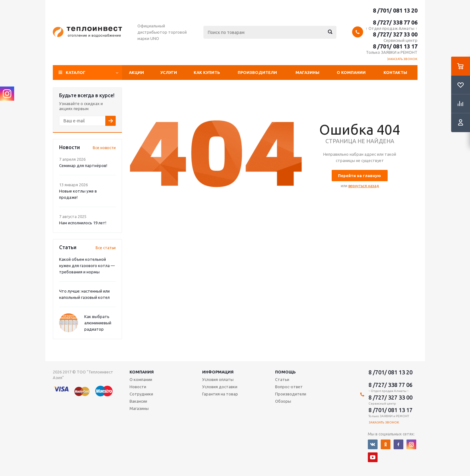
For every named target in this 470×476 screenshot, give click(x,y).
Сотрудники (141, 394)
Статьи (282, 379)
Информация (218, 372)
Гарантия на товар (220, 394)
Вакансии (138, 401)
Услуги (169, 72)
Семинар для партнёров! (83, 165)
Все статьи (106, 248)
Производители (257, 72)
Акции (136, 72)
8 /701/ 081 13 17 (395, 46)
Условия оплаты (218, 379)
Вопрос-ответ (289, 387)
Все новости (104, 148)
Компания (142, 372)
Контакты (395, 72)
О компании (351, 72)
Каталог (76, 72)
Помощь (285, 372)
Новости (138, 387)
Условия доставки (220, 387)
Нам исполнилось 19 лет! (83, 223)
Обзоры (283, 401)
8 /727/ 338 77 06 (395, 22)
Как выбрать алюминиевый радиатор (98, 323)
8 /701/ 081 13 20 (395, 10)
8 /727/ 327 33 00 (395, 34)
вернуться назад (364, 186)
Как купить (207, 72)
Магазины (307, 72)
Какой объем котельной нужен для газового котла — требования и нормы (87, 266)
